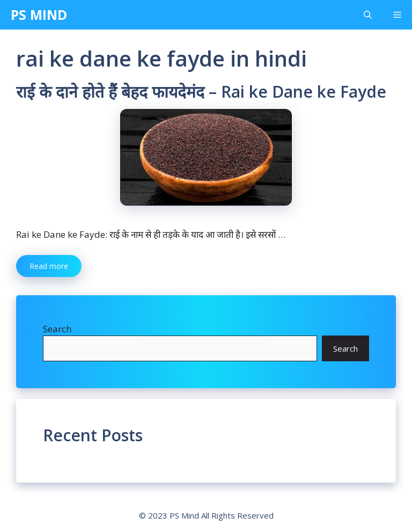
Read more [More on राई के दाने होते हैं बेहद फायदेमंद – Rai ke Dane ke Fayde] (49, 266)
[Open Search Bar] (368, 15)
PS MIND (39, 14)
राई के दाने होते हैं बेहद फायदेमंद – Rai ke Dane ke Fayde (201, 92)
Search (57, 329)
